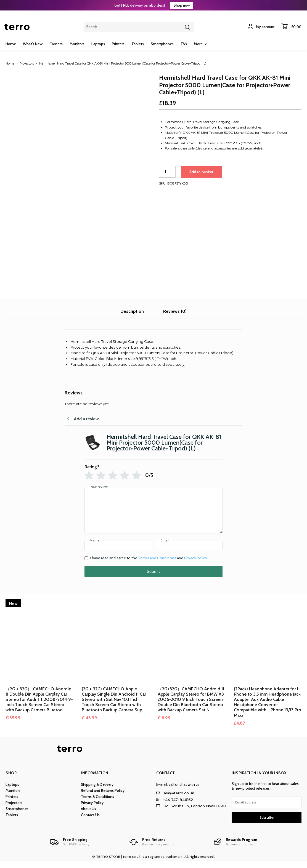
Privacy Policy (196, 565)
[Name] (118, 552)
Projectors (27, 63)
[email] (267, 809)
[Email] (189, 552)
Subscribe (267, 824)
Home (10, 63)
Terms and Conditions (157, 565)
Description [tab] (132, 318)
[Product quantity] (167, 172)
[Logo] (70, 849)
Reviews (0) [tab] (175, 318)
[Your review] (153, 517)
